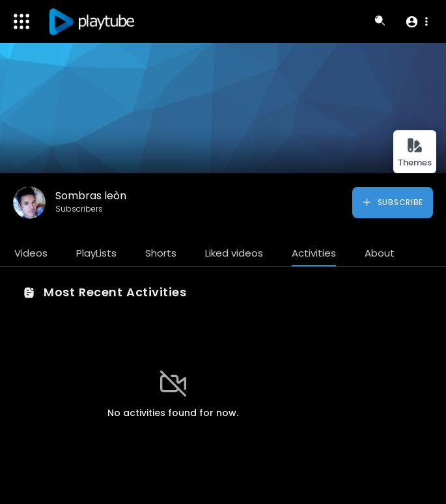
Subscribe (392, 203)
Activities (314, 253)
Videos (31, 253)
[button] (416, 21)
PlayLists (96, 253)
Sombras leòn (91, 196)
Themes (415, 153)
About (380, 253)
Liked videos (234, 253)
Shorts (161, 253)
